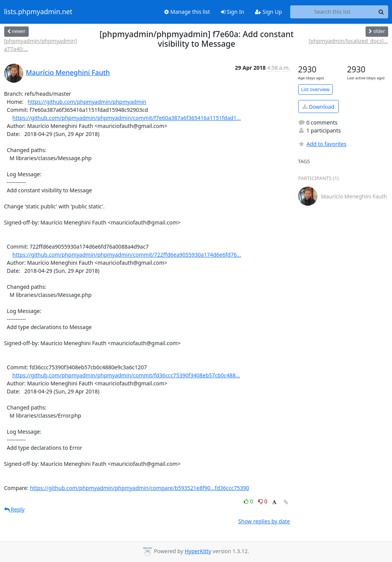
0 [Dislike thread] (263, 501)
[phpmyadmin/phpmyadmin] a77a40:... (41, 45)
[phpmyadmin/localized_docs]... (348, 41)
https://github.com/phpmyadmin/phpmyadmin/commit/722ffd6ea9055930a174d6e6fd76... (127, 255)
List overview (315, 89)
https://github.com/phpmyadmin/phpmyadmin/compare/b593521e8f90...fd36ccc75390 (140, 488)
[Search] (381, 12)
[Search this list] (332, 12)
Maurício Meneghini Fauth (68, 72)
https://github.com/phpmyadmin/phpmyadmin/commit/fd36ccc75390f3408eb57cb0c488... (126, 375)
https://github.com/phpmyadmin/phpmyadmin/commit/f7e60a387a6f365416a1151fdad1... (127, 118)
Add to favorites (322, 144)
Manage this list (187, 12)
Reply (15, 509)
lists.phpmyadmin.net (38, 12)
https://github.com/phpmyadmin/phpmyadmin (87, 102)
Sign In (233, 12)
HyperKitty (198, 551)
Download (318, 107)
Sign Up (269, 12)
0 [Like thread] (249, 501)
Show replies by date (264, 521)
